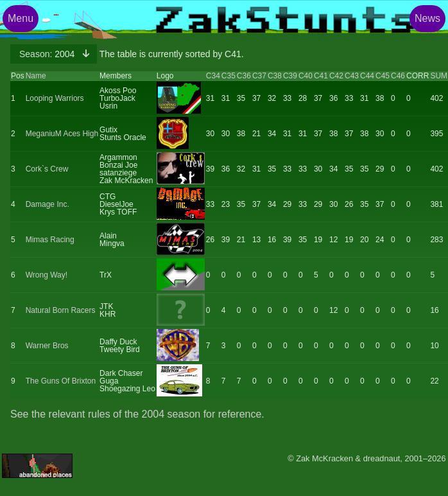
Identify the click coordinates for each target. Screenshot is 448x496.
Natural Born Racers (61, 310)
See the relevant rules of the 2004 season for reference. (137, 414)
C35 (228, 76)
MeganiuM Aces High (62, 134)
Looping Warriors (55, 98)
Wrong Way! (47, 275)
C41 (321, 76)
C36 (244, 76)
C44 (367, 76)
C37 (259, 76)
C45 (383, 76)
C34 (213, 76)
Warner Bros (47, 346)
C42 (336, 76)
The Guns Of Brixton (61, 381)
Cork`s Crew (47, 169)
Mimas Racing (50, 240)
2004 (48, 54)
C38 (275, 76)
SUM (439, 76)
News (427, 18)
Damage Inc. (47, 204)
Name (36, 76)
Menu (21, 18)
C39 (290, 76)
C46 (398, 76)
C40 (306, 76)
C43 (352, 76)
